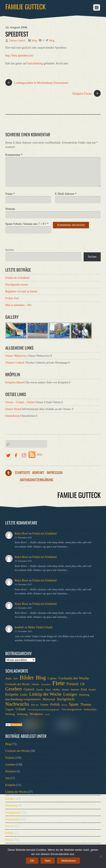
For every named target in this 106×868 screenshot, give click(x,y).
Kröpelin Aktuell (15, 382)
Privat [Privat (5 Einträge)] (64, 705)
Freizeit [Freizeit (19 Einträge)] (73, 684)
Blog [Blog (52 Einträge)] (41, 678)
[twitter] (8, 455)
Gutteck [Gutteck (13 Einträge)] (29, 689)
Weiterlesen (68, 861)
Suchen (10, 250)
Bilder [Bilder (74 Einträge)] (27, 677)
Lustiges (10, 799)
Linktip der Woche (16, 792)
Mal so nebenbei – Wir (19, 305)
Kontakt (38, 472)
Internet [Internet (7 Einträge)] (75, 690)
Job (7, 778)
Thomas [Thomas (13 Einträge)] (86, 704)
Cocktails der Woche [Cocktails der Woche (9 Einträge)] (18, 684)
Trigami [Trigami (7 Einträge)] (10, 709)
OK (32, 861)
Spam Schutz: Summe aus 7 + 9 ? (27, 224)
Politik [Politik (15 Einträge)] (55, 704)
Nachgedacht (13, 812)
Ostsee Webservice (16, 356)
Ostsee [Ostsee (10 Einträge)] (44, 705)
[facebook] (16, 455)
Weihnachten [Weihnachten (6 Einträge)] (90, 710)
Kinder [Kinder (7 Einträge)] (92, 690)
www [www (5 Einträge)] (47, 714)
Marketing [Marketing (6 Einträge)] (84, 695)
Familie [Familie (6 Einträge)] (35, 684)
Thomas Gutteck (17, 41)
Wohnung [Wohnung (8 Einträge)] (22, 714)
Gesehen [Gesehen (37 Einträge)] (14, 689)
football (19, 627)
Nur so (9, 826)
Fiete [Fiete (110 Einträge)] (59, 683)
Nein (48, 861)
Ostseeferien (13, 416)
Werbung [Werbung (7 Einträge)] (10, 714)
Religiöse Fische (87, 94)
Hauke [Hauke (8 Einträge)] (40, 690)
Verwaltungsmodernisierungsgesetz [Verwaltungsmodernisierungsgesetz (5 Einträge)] (43, 710)
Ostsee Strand (13, 409)
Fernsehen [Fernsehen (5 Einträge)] (46, 684)
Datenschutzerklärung (37, 480)
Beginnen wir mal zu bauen (21, 291)
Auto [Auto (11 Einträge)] (9, 678)
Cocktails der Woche (17, 751)
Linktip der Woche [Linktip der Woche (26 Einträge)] (45, 694)
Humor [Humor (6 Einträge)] (66, 690)
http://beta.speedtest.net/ (19, 56)
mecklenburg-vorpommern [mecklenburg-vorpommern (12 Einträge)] (23, 699)
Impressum (55, 472)
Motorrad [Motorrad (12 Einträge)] (49, 699)
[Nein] (101, 856)
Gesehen (10, 765)
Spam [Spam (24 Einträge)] (74, 704)
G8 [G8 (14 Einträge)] (82, 684)
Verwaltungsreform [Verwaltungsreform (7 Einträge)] (71, 709)
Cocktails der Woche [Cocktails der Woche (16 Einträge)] (74, 678)
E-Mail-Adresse (66, 194)
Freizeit (10, 758)
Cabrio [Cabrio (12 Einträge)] (52, 678)
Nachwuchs (12, 819)
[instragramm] (24, 455)
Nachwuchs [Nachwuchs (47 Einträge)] (17, 704)
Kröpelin (10, 785)
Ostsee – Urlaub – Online (20, 402)
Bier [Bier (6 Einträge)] (16, 679)
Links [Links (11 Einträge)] (24, 695)
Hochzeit (11, 771)
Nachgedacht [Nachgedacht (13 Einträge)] (66, 699)
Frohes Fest (12, 298)
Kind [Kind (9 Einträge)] (84, 690)
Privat (9, 840)
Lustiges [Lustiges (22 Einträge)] (70, 694)
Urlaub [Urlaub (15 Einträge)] (21, 709)
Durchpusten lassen (17, 285)
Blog (34, 41)
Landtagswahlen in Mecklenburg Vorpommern (37, 83)
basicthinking (35, 63)
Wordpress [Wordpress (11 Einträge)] (36, 714)
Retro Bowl (21, 534)
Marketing (11, 805)
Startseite (23, 472)
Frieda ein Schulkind (17, 278)
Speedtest (17, 34)
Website (10, 209)
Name (10, 194)
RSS (40, 455)
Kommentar (14, 155)
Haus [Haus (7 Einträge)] (48, 690)
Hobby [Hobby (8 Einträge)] (56, 690)
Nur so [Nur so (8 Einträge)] (35, 705)
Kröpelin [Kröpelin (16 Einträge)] (12, 694)
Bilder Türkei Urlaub (40, 627)
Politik (9, 833)
